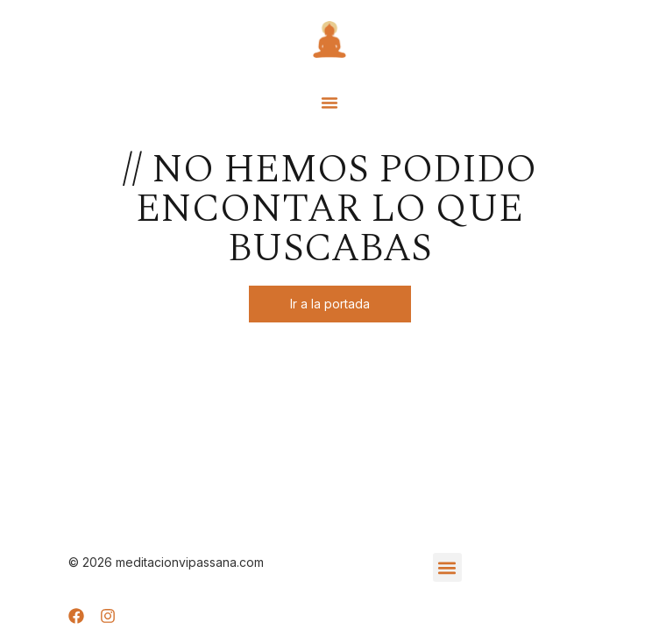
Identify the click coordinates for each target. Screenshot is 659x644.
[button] (329, 103)
